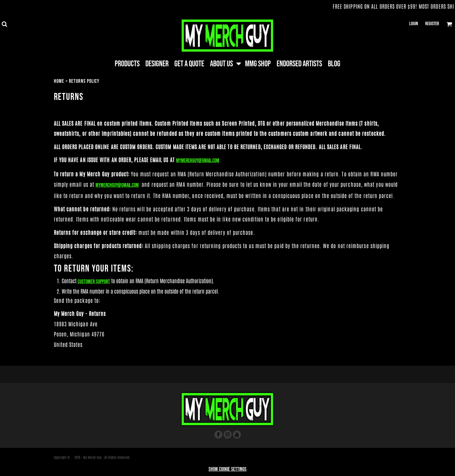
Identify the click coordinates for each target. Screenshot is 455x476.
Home (59, 81)
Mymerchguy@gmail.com (198, 161)
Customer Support (94, 282)
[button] (4, 24)
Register (432, 24)
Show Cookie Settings (227, 469)
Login (414, 24)
